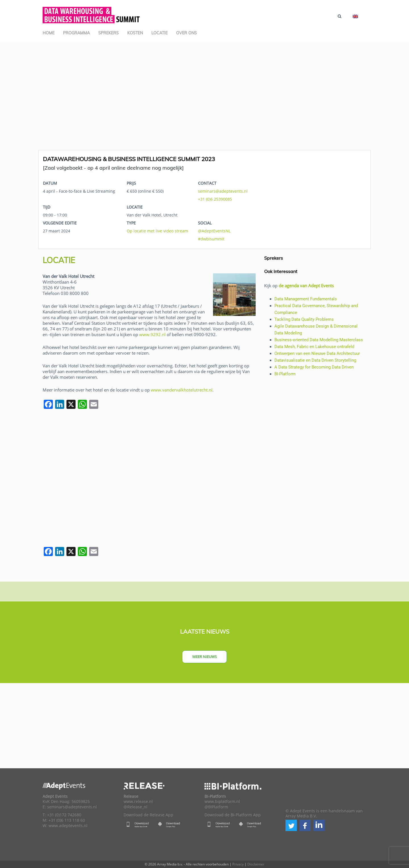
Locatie (159, 33)
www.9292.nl (152, 334)
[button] (291, 825)
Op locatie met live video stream (157, 231)
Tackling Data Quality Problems (304, 319)
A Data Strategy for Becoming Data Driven (314, 367)
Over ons (186, 33)
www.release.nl (138, 802)
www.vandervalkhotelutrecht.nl (182, 390)
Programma (76, 33)
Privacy (238, 864)
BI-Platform (285, 374)
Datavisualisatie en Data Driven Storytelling (315, 360)
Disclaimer (256, 864)
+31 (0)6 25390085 (215, 199)
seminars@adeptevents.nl (223, 191)
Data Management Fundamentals (306, 299)
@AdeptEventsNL (214, 231)
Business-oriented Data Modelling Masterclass (319, 340)
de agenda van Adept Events (306, 286)
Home (49, 33)
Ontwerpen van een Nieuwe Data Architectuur (317, 353)
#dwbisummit (211, 239)
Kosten (135, 33)
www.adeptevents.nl (68, 826)
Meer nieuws (204, 657)
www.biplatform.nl (222, 802)
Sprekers (108, 33)
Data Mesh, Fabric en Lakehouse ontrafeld (314, 347)
